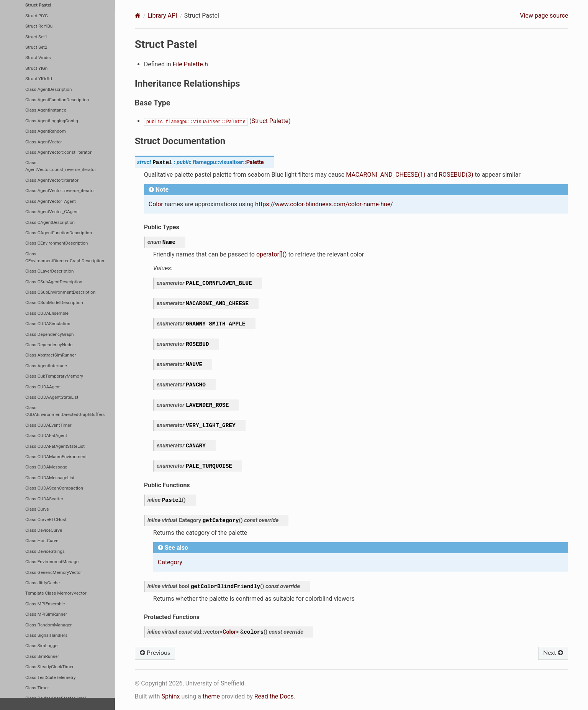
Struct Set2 (36, 47)
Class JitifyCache (43, 583)
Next (553, 653)
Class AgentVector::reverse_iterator (60, 191)
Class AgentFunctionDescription (57, 100)
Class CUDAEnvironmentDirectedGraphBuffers (65, 411)
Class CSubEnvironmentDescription (60, 292)
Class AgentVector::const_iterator (58, 152)
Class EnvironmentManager (53, 562)
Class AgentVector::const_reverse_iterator (61, 166)
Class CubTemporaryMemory (54, 376)
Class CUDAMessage (46, 467)
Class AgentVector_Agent (51, 201)
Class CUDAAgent (43, 387)
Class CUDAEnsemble (47, 313)
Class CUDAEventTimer (48, 425)
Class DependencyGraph (49, 334)
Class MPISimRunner (46, 614)
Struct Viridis (38, 58)
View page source (544, 16)
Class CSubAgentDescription (54, 282)
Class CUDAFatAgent (46, 436)
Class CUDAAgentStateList (52, 397)
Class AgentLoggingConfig (52, 121)
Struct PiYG (37, 16)
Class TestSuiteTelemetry (50, 677)
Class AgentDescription (48, 89)
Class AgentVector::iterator (52, 180)
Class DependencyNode (49, 345)
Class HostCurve (42, 541)
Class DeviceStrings (45, 551)
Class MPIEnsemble (45, 604)
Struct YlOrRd (38, 79)
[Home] (138, 16)
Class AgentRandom (46, 131)
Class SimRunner (42, 656)
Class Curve (37, 509)
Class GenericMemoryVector (54, 572)
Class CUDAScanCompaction (54, 488)
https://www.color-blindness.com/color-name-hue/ (324, 204)
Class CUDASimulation (48, 324)
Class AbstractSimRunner (51, 355)
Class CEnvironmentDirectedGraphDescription (65, 257)
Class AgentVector (44, 142)
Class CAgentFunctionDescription (59, 233)
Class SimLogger (42, 646)
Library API (162, 16)
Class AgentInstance (46, 110)
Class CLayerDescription (49, 271)
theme (211, 696)
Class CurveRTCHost (46, 519)
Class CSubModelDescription (54, 302)
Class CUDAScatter (44, 499)
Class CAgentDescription (50, 222)
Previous (155, 653)
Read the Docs (274, 696)
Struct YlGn (36, 68)
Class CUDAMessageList (50, 478)
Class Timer (37, 688)
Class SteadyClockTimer (49, 667)
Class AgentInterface (46, 366)
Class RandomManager (48, 625)
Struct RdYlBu (39, 26)
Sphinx (170, 696)
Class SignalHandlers (46, 635)
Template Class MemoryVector (56, 593)
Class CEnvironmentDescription (57, 243)
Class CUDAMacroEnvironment (56, 457)
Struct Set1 (36, 37)
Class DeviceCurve (44, 530)
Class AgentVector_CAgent (52, 212)
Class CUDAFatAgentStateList (55, 446)
